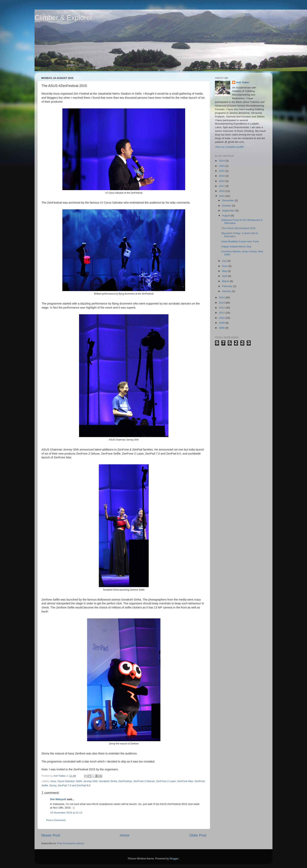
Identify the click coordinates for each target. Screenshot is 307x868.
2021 (222, 171)
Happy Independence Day (236, 246)
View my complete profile (229, 147)
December (228, 200)
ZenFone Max (185, 781)
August (226, 216)
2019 (222, 176)
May (225, 271)
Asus (53, 781)
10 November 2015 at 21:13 (66, 813)
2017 (222, 186)
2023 (222, 166)
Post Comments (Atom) (71, 843)
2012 (222, 308)
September (229, 211)
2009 (222, 323)
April (225, 276)
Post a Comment (56, 820)
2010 (222, 318)
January (227, 291)
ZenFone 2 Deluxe (144, 781)
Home (125, 835)
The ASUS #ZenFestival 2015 (239, 228)
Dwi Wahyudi (58, 799)
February (228, 286)
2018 (222, 181)
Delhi (79, 781)
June (225, 266)
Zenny (53, 785)
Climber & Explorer (64, 18)
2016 (222, 191)
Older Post (198, 835)
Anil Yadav (243, 82)
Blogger (174, 859)
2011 (222, 313)
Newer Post (51, 835)
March (226, 281)
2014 (222, 297)
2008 (222, 328)
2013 (222, 303)
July (225, 261)
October (227, 206)
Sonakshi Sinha (108, 781)
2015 (222, 196)
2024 (222, 161)
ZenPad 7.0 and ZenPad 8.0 (74, 785)
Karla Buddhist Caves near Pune (240, 241)
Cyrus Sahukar (66, 781)
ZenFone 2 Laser (166, 781)
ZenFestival (125, 781)
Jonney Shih (90, 781)
